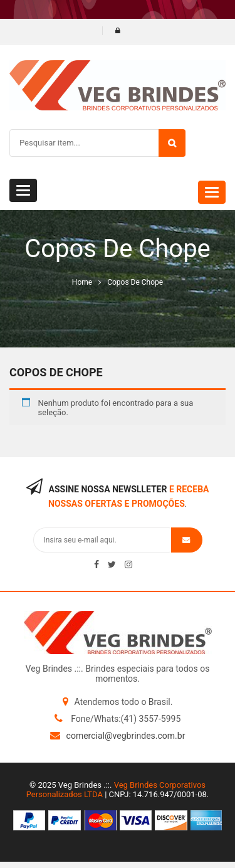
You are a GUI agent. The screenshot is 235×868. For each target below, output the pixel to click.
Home (82, 282)
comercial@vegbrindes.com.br (126, 736)
